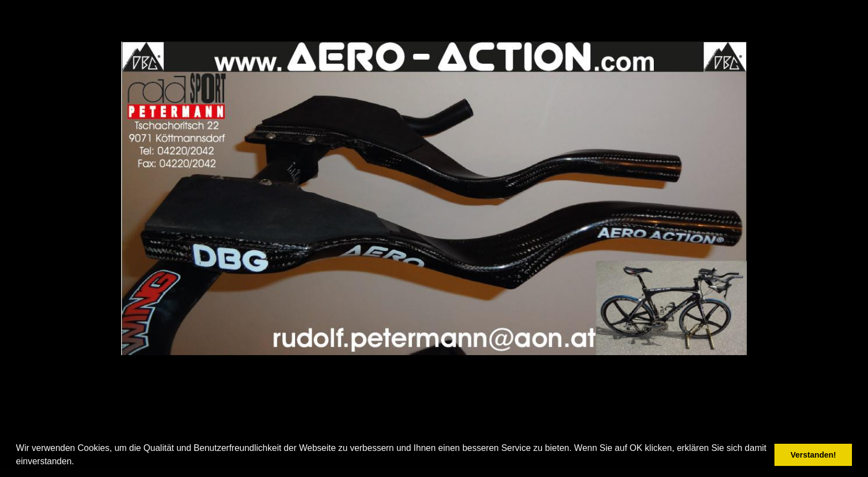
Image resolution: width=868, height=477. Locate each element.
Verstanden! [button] (813, 455)
